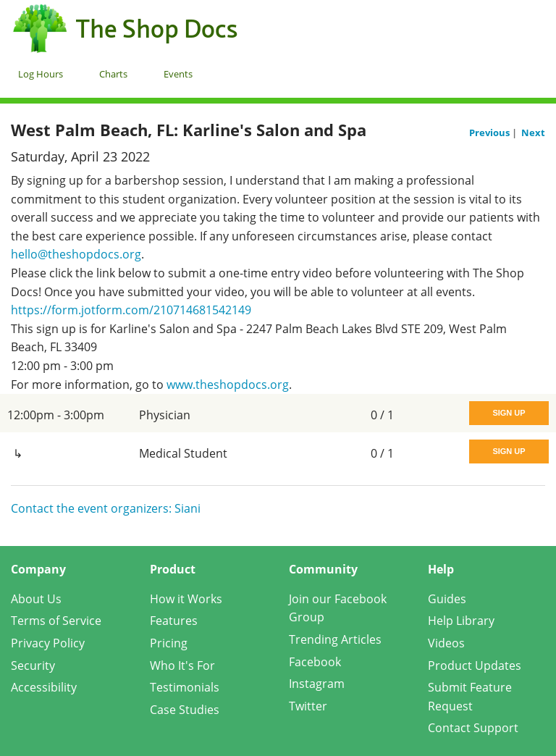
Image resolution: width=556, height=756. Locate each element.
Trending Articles (335, 639)
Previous (490, 133)
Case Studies (185, 710)
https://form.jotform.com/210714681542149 (131, 310)
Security (33, 665)
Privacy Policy (48, 643)
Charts (113, 74)
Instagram (317, 684)
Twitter (308, 706)
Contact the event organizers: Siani (106, 508)
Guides (447, 599)
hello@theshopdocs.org (76, 254)
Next (533, 133)
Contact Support (473, 728)
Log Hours (41, 74)
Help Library (461, 621)
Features (174, 621)
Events (178, 74)
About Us (36, 599)
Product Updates (475, 665)
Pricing (169, 643)
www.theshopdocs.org (228, 385)
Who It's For (182, 665)
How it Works (186, 599)
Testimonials (185, 687)
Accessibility (44, 687)
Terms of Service (56, 621)
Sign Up (509, 413)
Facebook (315, 662)
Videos (446, 643)
